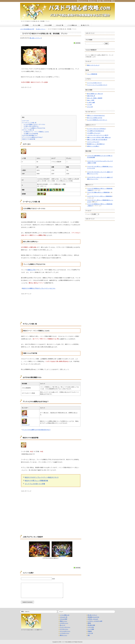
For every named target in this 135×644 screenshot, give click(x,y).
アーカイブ (88, 214)
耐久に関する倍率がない (31, 126)
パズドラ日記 (91, 627)
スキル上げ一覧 (59, 25)
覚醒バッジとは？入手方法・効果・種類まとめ (99, 137)
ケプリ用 (89, 105)
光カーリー (25, 416)
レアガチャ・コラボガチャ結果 (95, 621)
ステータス (25, 121)
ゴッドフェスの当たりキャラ (94, 83)
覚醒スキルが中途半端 (31, 134)
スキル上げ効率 (48, 25)
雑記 (89, 635)
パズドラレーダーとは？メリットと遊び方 (98, 135)
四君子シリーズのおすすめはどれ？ (96, 116)
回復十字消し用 (91, 96)
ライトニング (26, 425)
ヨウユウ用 (90, 107)
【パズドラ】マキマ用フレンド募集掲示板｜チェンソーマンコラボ (100, 167)
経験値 (89, 623)
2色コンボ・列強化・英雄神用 (95, 98)
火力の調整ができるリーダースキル (34, 124)
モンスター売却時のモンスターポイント (97, 120)
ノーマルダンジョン (65, 633)
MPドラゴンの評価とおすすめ (95, 118)
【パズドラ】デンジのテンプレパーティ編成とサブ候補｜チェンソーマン (100, 178)
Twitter (100, 1)
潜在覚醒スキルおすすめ (93, 617)
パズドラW (90, 633)
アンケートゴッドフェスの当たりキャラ (97, 85)
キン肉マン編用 (91, 102)
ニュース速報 (91, 629)
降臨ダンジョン (64, 621)
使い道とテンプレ (85, 25)
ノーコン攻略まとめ (72, 25)
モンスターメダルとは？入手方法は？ (97, 129)
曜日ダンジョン (64, 635)
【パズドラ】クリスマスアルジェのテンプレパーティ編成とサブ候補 (100, 162)
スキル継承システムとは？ (94, 133)
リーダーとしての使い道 (29, 123)
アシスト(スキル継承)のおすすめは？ (33, 137)
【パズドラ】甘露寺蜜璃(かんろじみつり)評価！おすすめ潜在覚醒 (100, 157)
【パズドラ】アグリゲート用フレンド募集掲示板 (99, 196)
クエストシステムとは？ (93, 142)
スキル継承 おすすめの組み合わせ (96, 131)
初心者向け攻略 (91, 625)
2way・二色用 (91, 100)
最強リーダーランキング (93, 65)
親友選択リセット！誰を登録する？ (96, 144)
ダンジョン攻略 (36, 25)
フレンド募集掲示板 (92, 74)
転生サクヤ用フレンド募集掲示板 (36, 481)
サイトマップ (107, 1)
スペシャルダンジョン (65, 631)
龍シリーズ (63, 625)
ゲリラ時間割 (25, 25)
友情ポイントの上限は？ (93, 146)
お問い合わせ (93, 1)
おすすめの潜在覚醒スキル (30, 135)
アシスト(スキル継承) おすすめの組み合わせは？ (36, 430)
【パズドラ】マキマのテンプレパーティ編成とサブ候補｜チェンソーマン (100, 173)
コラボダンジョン (64, 623)
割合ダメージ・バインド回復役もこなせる (36, 132)
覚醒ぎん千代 (31, 270)
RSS (114, 1)
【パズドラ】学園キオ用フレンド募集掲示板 (98, 192)
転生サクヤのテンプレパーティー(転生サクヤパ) (42, 477)
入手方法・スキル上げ (93, 619)
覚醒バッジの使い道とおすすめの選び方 (97, 140)
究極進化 (90, 631)
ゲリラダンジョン (64, 629)
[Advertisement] (51, 100)
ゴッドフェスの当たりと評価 (35, 484)
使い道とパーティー (36, 38)
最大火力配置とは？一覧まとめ (95, 94)
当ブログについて (83, 1)
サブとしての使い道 (28, 130)
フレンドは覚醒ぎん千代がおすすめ (34, 128)
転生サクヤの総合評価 (28, 139)
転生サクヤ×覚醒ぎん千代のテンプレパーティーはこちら (39, 288)
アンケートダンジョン (65, 627)
